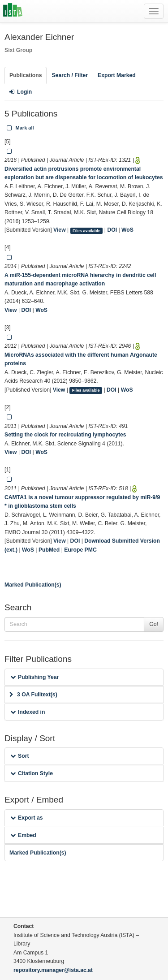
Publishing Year (34, 677)
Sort (19, 756)
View (60, 230)
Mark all (19, 128)
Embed (23, 835)
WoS (127, 230)
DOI (112, 230)
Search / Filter (70, 75)
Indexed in (28, 712)
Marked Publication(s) (33, 585)
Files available (86, 230)
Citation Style (32, 773)
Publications (26, 75)
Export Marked (117, 75)
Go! (154, 624)
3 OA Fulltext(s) (33, 695)
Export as (27, 818)
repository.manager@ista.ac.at (53, 970)
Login (21, 92)
